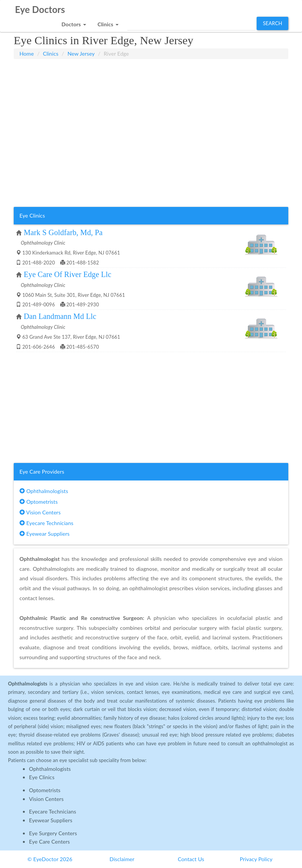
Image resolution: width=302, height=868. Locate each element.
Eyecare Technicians (46, 523)
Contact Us (191, 859)
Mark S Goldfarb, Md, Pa (63, 232)
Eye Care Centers (49, 842)
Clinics (51, 54)
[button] (74, 22)
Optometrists (39, 502)
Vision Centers (40, 512)
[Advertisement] (151, 78)
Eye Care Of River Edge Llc (67, 274)
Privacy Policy (256, 859)
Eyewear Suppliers (44, 534)
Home (27, 54)
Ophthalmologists (44, 491)
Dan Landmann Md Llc (60, 316)
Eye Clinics (42, 777)
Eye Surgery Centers (53, 833)
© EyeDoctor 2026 (50, 859)
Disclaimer (122, 859)
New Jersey (81, 54)
